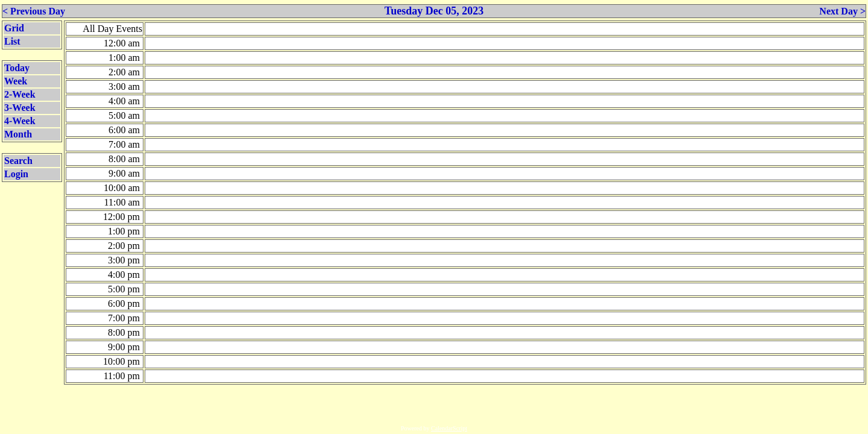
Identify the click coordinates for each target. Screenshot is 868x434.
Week (16, 81)
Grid (14, 28)
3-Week (20, 108)
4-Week (20, 121)
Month (18, 134)
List (12, 41)
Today (17, 68)
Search (18, 161)
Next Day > (842, 11)
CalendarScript (449, 428)
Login (16, 174)
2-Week (20, 94)
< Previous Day (34, 11)
